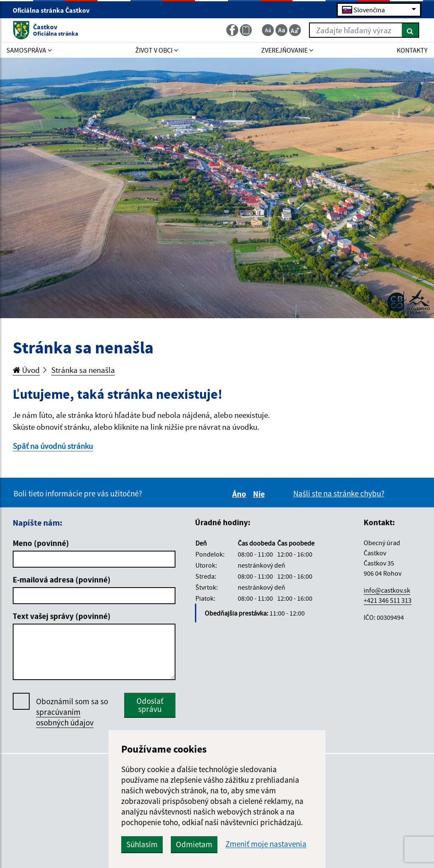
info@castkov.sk (387, 590)
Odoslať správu (150, 705)
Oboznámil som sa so (72, 712)
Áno (241, 494)
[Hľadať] (410, 30)
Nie (260, 494)
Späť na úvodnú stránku (53, 446)
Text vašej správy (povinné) (62, 616)
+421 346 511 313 (388, 600)
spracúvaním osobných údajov (65, 717)
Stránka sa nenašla (83, 370)
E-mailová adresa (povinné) (62, 580)
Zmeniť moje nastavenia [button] (266, 844)
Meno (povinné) (41, 543)
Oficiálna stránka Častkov (55, 10)
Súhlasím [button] (142, 844)
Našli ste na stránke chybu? (339, 493)
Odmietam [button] (194, 844)
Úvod (26, 370)
